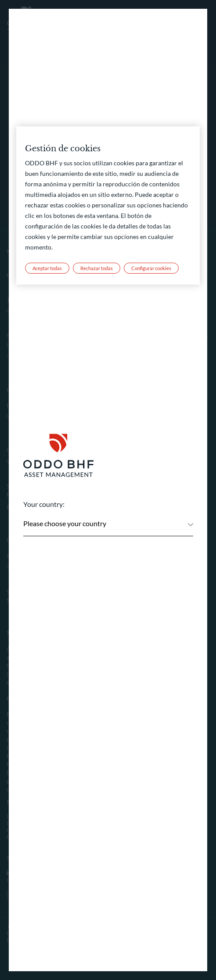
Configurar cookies (151, 268)
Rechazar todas (97, 268)
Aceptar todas (47, 268)
